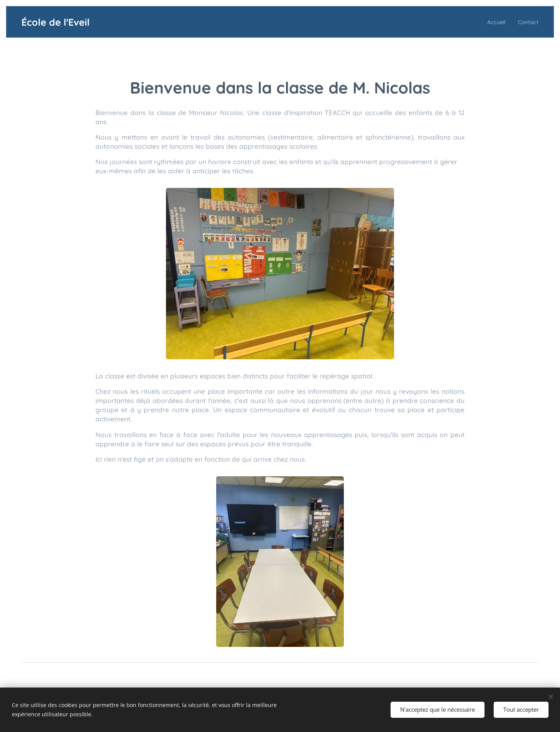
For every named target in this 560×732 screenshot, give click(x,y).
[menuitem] (493, 22)
